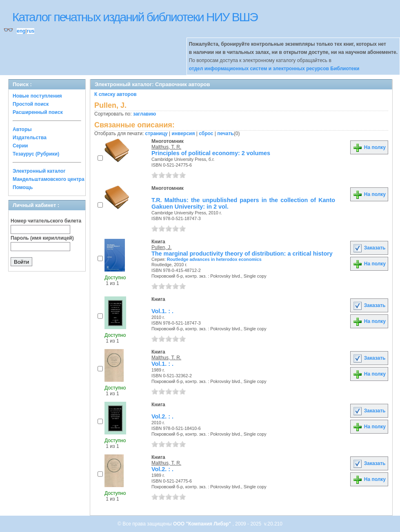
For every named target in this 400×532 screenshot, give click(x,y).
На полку (369, 147)
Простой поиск (31, 104)
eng (21, 31)
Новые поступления (37, 96)
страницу (157, 134)
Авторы (22, 129)
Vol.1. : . (162, 311)
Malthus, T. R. (166, 147)
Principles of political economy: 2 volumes (211, 153)
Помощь (23, 187)
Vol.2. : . (162, 416)
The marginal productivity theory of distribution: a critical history (242, 254)
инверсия (183, 134)
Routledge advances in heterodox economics (214, 259)
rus (30, 31)
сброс (206, 134)
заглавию (144, 114)
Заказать (369, 248)
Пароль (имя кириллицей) (42, 238)
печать (226, 134)
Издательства (30, 138)
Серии (20, 146)
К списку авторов (116, 94)
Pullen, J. (161, 247)
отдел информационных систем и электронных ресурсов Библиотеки (274, 69)
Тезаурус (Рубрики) (36, 154)
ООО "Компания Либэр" (203, 524)
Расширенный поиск (38, 112)
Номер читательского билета (46, 221)
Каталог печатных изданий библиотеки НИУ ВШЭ (135, 17)
